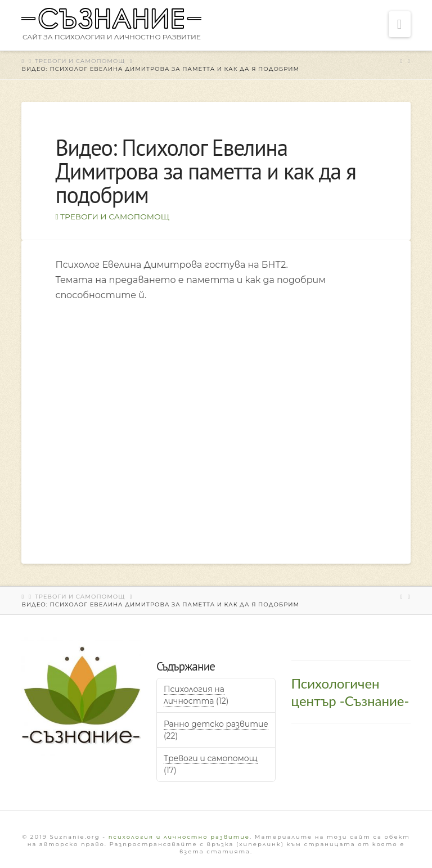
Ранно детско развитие (216, 724)
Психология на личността (194, 695)
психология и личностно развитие (179, 837)
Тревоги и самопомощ (80, 61)
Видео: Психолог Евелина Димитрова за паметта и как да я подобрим (160, 69)
